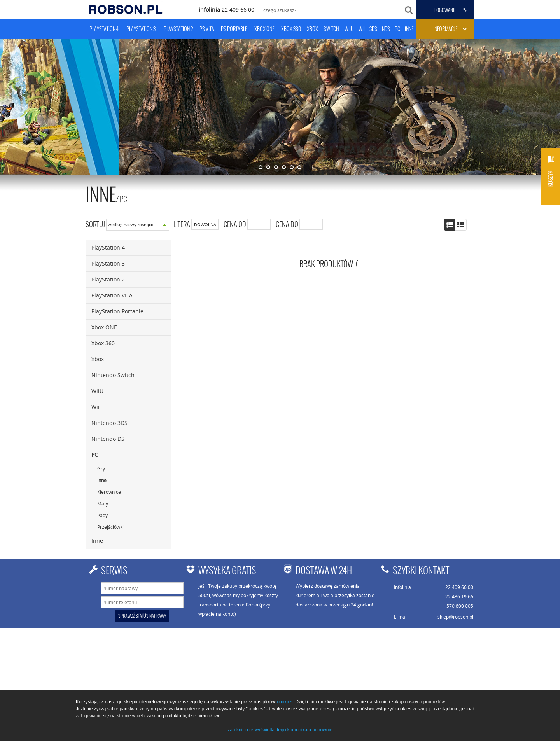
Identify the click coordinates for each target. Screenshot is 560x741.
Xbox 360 (103, 343)
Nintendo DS (108, 439)
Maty (103, 503)
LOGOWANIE (445, 10)
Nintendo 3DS (109, 423)
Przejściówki (110, 527)
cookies (285, 702)
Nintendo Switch (113, 375)
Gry (101, 468)
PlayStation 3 (108, 263)
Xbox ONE (104, 327)
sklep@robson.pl (455, 617)
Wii (95, 407)
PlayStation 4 (108, 247)
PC (123, 199)
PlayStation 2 (108, 279)
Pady (102, 515)
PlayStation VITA (112, 295)
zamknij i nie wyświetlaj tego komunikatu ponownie (280, 730)
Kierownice (109, 492)
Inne (102, 480)
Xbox (98, 359)
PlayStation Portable (117, 311)
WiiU (97, 391)
